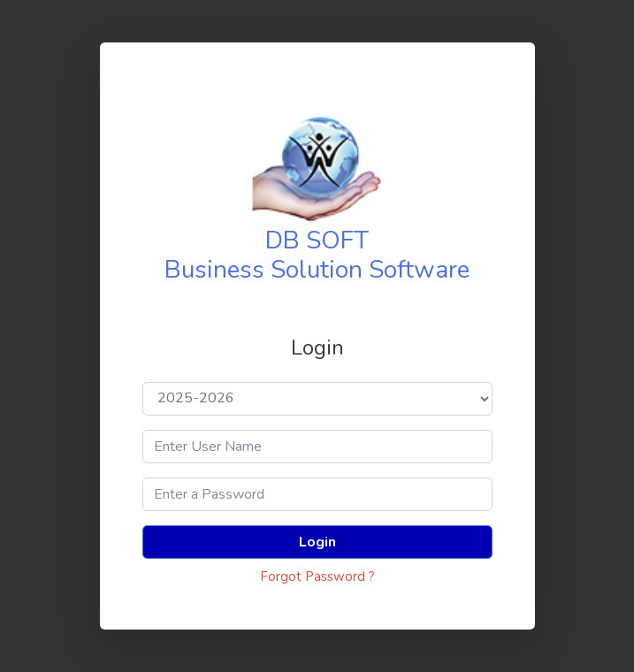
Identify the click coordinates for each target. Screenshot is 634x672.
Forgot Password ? (317, 577)
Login (317, 542)
